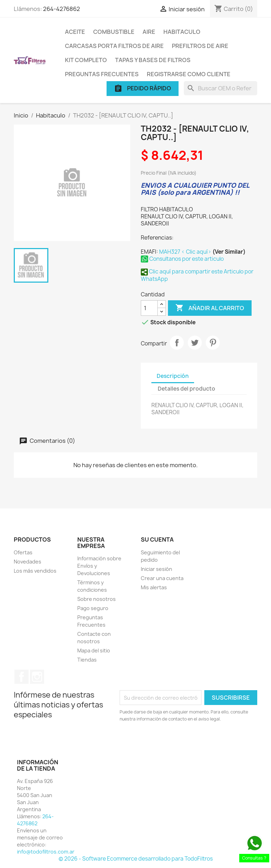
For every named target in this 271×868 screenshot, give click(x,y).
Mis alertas (154, 587)
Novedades (28, 562)
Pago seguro (93, 608)
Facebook (22, 677)
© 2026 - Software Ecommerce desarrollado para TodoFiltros (136, 859)
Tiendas (87, 660)
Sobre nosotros (97, 599)
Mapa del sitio (94, 650)
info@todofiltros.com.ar (46, 852)
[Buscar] (221, 88)
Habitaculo (182, 32)
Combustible (114, 32)
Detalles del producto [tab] (186, 389)
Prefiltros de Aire (200, 46)
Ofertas (23, 552)
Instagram (37, 677)
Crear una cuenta (162, 578)
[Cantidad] (149, 308)
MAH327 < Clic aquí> (186, 252)
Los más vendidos (35, 571)
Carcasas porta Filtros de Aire (114, 46)
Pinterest (213, 343)
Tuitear (195, 343)
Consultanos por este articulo (182, 259)
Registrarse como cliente (189, 74)
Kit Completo (86, 60)
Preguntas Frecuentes (102, 74)
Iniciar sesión (156, 569)
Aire (149, 32)
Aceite (75, 32)
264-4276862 (62, 9)
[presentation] (179, 742)
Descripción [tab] (173, 376)
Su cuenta (157, 540)
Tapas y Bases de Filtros (153, 60)
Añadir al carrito (210, 308)
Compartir (177, 343)
